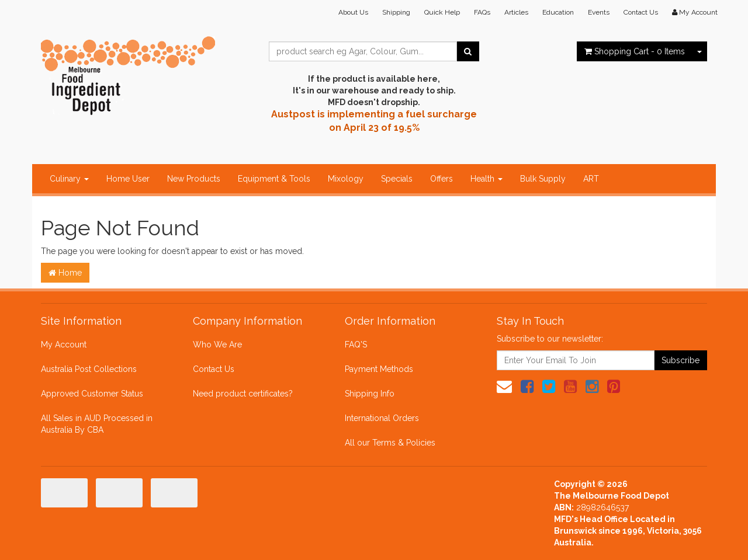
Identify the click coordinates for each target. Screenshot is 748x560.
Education (558, 12)
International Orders (382, 418)
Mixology (346, 179)
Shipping (396, 12)
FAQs (482, 12)
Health (486, 179)
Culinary (69, 179)
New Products (194, 179)
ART (591, 179)
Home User (128, 179)
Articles (516, 12)
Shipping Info (370, 394)
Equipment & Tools (274, 179)
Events (599, 12)
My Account (64, 345)
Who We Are (217, 345)
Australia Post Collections (89, 369)
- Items (635, 51)
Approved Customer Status (92, 394)
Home (65, 273)
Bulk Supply (543, 179)
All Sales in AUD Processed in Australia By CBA (97, 424)
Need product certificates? (243, 394)
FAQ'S (356, 345)
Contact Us (641, 12)
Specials (397, 179)
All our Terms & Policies (390, 443)
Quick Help (442, 12)
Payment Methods (379, 369)
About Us (353, 12)
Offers (441, 179)
